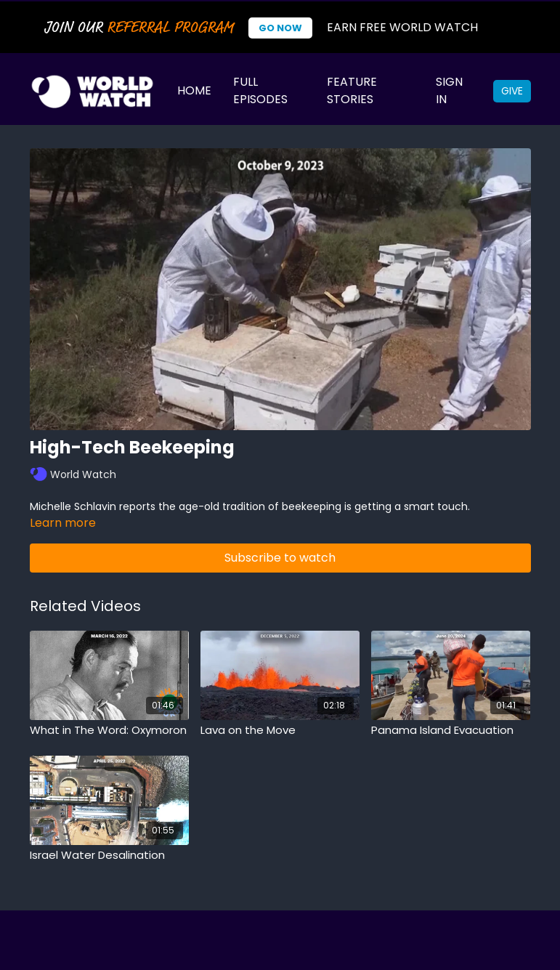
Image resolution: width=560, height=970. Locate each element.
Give (512, 91)
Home (194, 90)
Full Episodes (260, 90)
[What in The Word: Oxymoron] (109, 731)
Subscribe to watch (280, 558)
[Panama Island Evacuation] (451, 731)
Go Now (280, 28)
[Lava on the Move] (280, 731)
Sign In (449, 90)
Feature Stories (352, 90)
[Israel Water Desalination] (109, 856)
